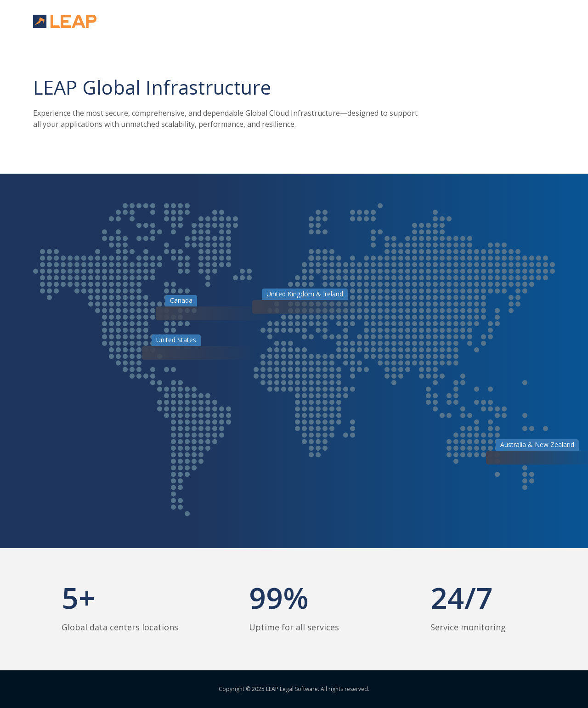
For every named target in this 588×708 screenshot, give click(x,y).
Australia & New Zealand (537, 445)
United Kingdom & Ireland (305, 294)
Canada (181, 300)
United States (176, 340)
